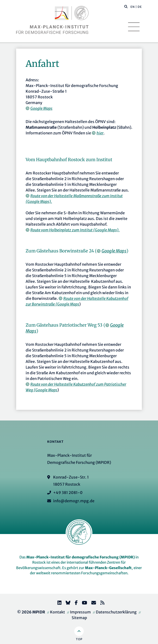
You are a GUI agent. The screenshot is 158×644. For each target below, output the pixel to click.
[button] (126, 6)
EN (133, 7)
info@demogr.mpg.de (74, 501)
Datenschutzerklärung (116, 612)
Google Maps (41, 108)
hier (100, 133)
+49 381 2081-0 (68, 493)
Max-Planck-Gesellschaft (108, 568)
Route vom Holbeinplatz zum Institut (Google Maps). (75, 230)
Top (79, 639)
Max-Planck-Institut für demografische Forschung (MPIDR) (81, 557)
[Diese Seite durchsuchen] (123, 7)
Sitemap (79, 618)
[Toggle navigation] (134, 27)
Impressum (80, 612)
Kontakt (58, 612)
